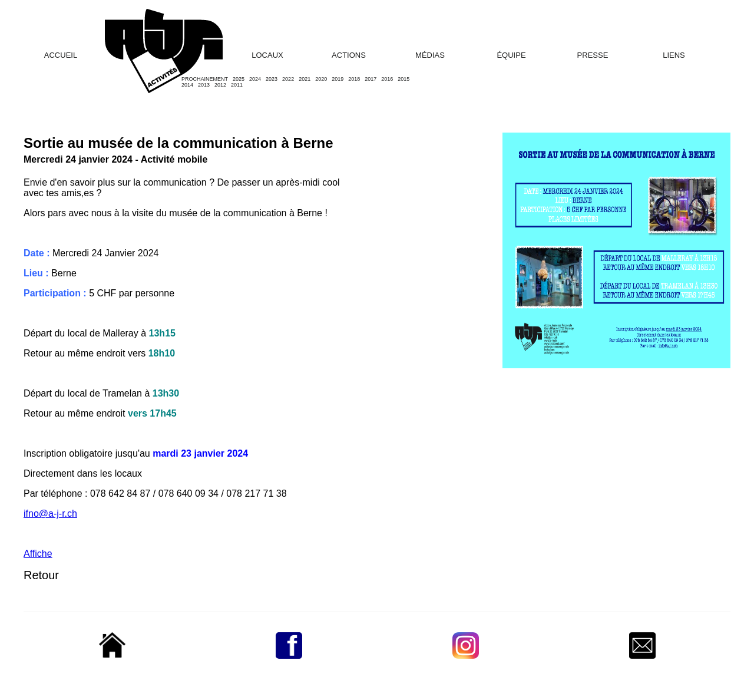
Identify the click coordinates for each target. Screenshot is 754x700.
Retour (41, 575)
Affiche (38, 554)
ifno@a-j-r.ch (50, 514)
